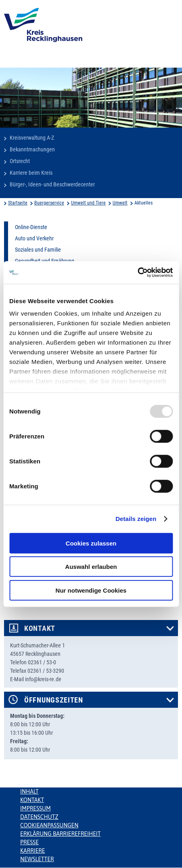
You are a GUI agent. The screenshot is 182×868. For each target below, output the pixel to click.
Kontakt (40, 628)
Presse (29, 842)
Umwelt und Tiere (88, 203)
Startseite (18, 203)
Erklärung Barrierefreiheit (60, 834)
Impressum (36, 808)
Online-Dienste (31, 227)
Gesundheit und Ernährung (45, 261)
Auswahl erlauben (91, 567)
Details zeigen (136, 519)
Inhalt (29, 792)
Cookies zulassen (91, 543)
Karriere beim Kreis (31, 173)
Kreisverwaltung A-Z (32, 138)
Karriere (33, 851)
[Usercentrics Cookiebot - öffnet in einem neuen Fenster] (137, 273)
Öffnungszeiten (54, 700)
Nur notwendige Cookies (91, 590)
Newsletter (37, 859)
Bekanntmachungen (32, 149)
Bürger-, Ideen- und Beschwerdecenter (52, 184)
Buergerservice (49, 203)
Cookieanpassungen (49, 825)
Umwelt (120, 203)
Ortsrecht (20, 161)
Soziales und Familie (38, 250)
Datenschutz (39, 817)
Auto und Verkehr (34, 238)
